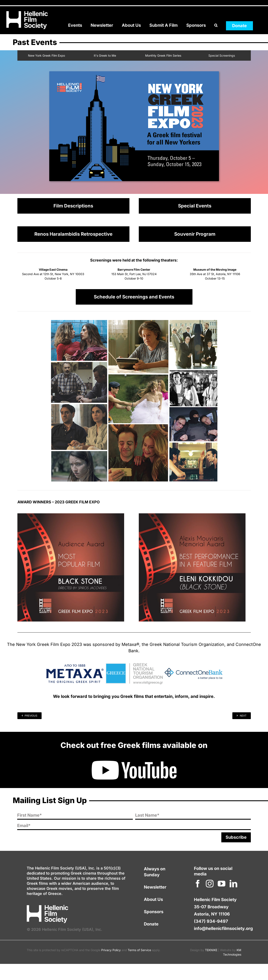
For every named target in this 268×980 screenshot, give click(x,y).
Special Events (195, 206)
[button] (216, 26)
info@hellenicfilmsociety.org (223, 928)
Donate (151, 924)
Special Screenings (222, 55)
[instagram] (210, 884)
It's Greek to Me (105, 55)
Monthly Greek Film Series (163, 55)
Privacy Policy (111, 950)
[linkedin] (233, 884)
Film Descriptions (73, 206)
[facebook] (198, 884)
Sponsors (154, 912)
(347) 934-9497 (211, 921)
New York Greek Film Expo (46, 55)
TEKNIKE (211, 950)
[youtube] (222, 884)
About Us (153, 899)
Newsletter (155, 887)
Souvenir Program (195, 234)
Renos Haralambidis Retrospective (73, 234)
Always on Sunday (155, 872)
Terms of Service (139, 950)
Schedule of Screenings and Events (134, 297)
